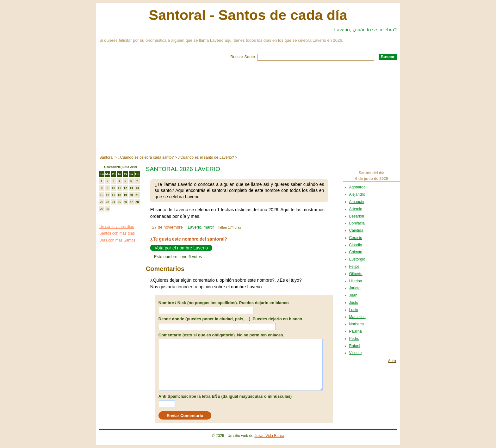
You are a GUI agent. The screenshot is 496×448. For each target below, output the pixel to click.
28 (137, 202)
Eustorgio (357, 259)
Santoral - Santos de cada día (248, 15)
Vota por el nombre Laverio (181, 248)
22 (102, 202)
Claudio (356, 245)
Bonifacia (357, 223)
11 (119, 188)
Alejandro (357, 194)
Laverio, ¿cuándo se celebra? (365, 30)
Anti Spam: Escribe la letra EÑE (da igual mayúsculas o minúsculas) (225, 396)
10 (113, 188)
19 (125, 195)
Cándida (356, 230)
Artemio (356, 209)
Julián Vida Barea (270, 436)
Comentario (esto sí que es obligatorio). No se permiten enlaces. (221, 335)
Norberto (357, 324)
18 (119, 195)
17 (113, 195)
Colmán (356, 252)
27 (131, 202)
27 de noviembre (167, 227)
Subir (392, 361)
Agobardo (357, 187)
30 (108, 209)
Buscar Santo (243, 57)
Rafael (355, 346)
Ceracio (356, 238)
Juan (353, 295)
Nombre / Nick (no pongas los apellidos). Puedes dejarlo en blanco (224, 303)
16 (108, 195)
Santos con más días (117, 233)
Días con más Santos (117, 240)
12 (125, 188)
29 (102, 209)
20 (131, 195)
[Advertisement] (248, 108)
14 (137, 188)
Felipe (354, 267)
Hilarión (356, 281)
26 (125, 202)
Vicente (356, 353)
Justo (354, 303)
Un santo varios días (117, 227)
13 (131, 188)
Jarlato (355, 288)
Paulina (356, 331)
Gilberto (356, 274)
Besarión (357, 216)
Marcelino (357, 317)
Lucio (354, 310)
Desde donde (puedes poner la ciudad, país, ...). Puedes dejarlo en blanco (230, 319)
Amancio (357, 202)
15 (102, 195)
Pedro (354, 339)
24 (113, 202)
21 (137, 195)
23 (108, 202)
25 (119, 202)
